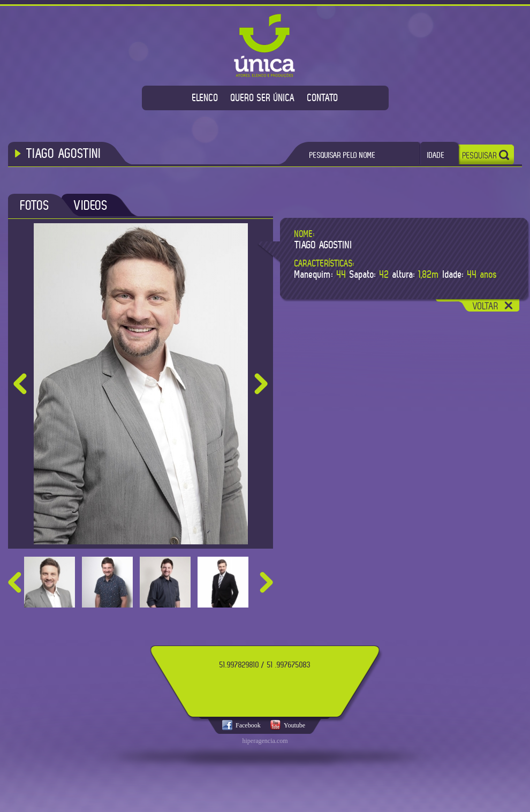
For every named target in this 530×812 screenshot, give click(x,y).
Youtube (294, 725)
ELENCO (205, 98)
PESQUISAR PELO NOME (343, 155)
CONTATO (323, 98)
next (266, 582)
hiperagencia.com (265, 741)
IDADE (436, 155)
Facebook (248, 725)
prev (15, 582)
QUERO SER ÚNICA (263, 98)
